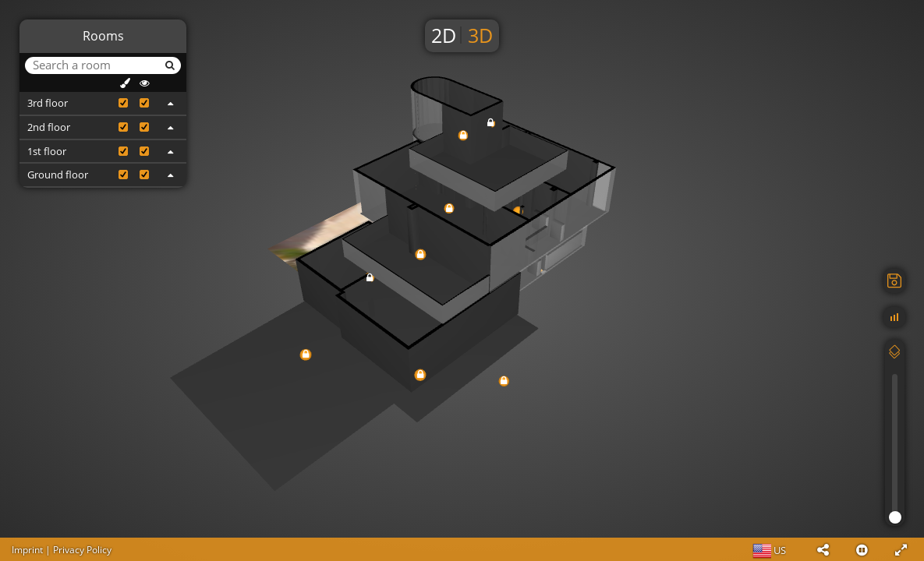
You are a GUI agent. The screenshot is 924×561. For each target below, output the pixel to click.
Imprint (27, 550)
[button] (823, 549)
